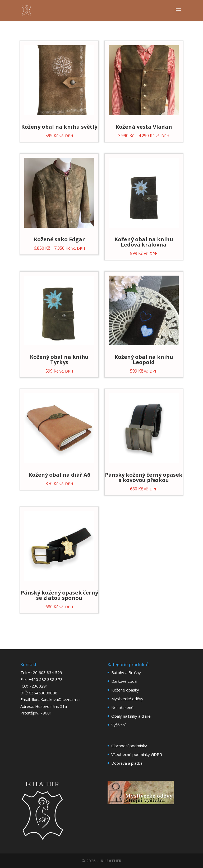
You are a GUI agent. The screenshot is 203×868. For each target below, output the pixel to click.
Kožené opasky (125, 690)
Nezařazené (122, 707)
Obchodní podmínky (129, 746)
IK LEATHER (110, 861)
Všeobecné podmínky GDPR (137, 754)
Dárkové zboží (124, 681)
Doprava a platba (127, 763)
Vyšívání (118, 725)
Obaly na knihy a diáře (131, 716)
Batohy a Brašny (126, 672)
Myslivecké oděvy (127, 699)
